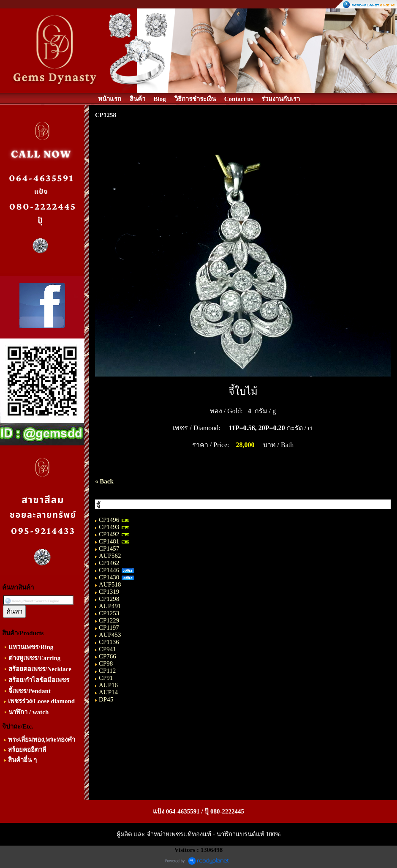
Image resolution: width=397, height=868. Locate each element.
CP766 (107, 656)
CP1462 (109, 563)
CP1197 (109, 628)
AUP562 (110, 556)
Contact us (239, 99)
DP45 (106, 699)
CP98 (106, 663)
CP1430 (109, 577)
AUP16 (108, 685)
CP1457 (109, 549)
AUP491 (110, 606)
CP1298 (109, 599)
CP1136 (109, 642)
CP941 (107, 649)
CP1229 (109, 620)
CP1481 (109, 541)
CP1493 (109, 527)
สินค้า (137, 99)
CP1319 (109, 592)
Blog (160, 99)
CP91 (106, 678)
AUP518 (110, 584)
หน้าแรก (110, 99)
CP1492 (109, 534)
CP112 (107, 671)
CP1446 (109, 570)
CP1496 (109, 520)
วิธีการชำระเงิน (195, 99)
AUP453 (110, 635)
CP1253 (109, 613)
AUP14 (108, 692)
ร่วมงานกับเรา (281, 99)
